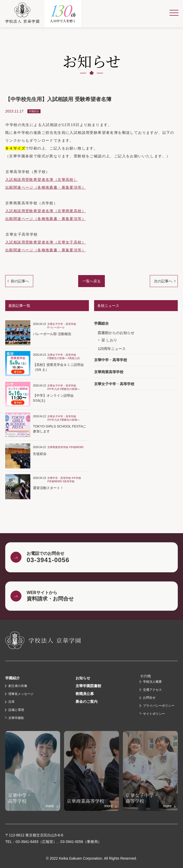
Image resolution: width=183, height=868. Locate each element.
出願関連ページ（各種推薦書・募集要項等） (45, 187)
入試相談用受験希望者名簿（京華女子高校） (45, 242)
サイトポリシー (154, 714)
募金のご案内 (87, 701)
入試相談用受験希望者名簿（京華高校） (41, 180)
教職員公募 (85, 694)
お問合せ (149, 698)
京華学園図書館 (88, 686)
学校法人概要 (152, 682)
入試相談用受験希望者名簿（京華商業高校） (45, 211)
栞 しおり (109, 340)
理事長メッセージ (21, 694)
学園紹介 (13, 678)
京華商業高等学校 (109, 372)
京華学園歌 (16, 718)
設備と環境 (16, 710)
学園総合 (101, 323)
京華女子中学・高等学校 (114, 384)
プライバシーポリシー (159, 706)
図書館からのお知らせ (116, 333)
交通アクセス (152, 690)
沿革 (12, 702)
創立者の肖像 (18, 686)
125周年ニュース (112, 349)
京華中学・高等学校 (111, 360)
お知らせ (83, 678)
